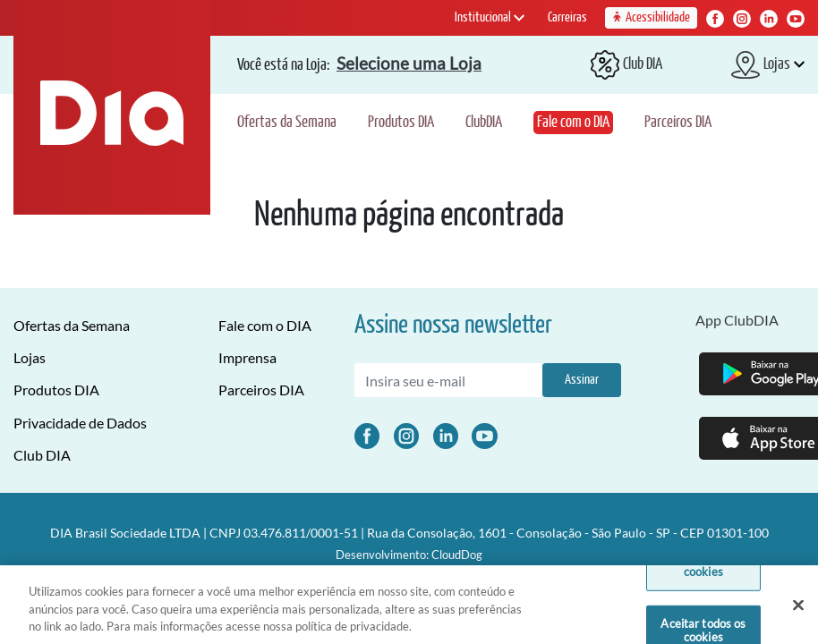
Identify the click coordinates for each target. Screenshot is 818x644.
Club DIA (42, 455)
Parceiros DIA (678, 123)
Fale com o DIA (573, 123)
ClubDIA (484, 123)
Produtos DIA (401, 123)
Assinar (582, 380)
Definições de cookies (704, 572)
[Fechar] (798, 612)
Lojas (30, 357)
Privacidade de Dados (80, 423)
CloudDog (457, 555)
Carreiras (567, 17)
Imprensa (247, 357)
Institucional (490, 17)
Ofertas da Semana (287, 123)
